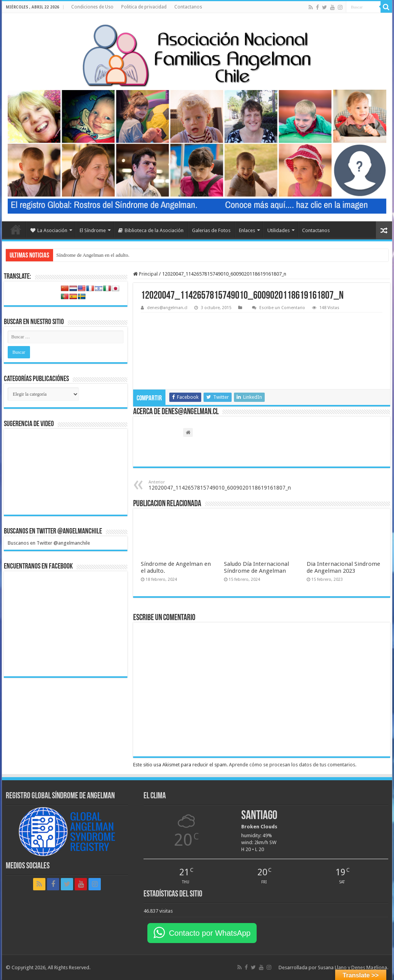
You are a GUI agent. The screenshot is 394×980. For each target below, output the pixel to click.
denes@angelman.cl (167, 308)
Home (16, 229)
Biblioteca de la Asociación (151, 230)
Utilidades (279, 230)
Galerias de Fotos (211, 230)
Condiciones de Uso (92, 7)
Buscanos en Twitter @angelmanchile (53, 532)
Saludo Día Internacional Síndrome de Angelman (256, 567)
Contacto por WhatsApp (210, 933)
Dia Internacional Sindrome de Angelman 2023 (343, 567)
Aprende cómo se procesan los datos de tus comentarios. (293, 765)
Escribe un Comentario (282, 308)
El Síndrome (93, 230)
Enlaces (247, 230)
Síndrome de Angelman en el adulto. (93, 255)
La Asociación (49, 230)
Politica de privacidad (144, 7)
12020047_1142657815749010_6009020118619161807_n (220, 485)
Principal (145, 274)
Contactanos (188, 7)
